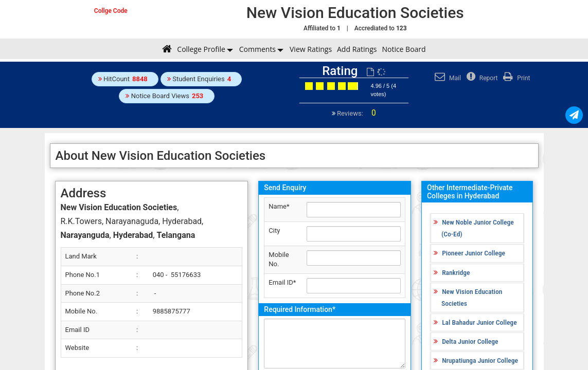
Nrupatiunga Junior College (480, 360)
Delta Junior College (470, 341)
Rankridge (456, 272)
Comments (257, 49)
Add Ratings (357, 49)
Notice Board (404, 49)
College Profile (201, 49)
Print (515, 78)
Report (481, 78)
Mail (447, 78)
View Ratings (311, 49)
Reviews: (356, 113)
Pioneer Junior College (474, 253)
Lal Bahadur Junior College (479, 322)
